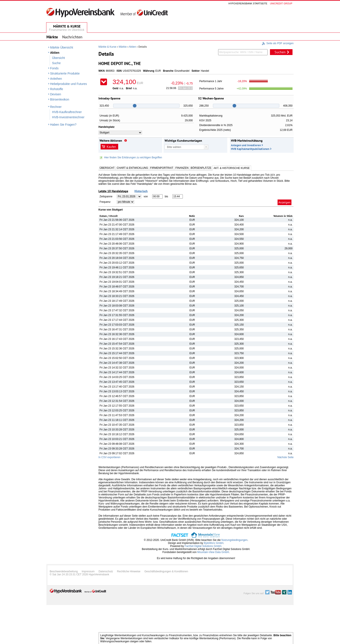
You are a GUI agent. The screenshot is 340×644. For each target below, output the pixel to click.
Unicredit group (281, 3)
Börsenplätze (201, 168)
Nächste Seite (285, 457)
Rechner (56, 107)
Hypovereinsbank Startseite (248, 3)
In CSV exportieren (109, 457)
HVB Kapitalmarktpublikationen (250, 149)
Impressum (88, 571)
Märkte (123, 47)
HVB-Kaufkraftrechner (67, 112)
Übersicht (58, 58)
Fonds (54, 68)
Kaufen (111, 147)
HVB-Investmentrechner (68, 117)
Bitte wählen (174, 147)
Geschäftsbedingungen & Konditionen (166, 571)
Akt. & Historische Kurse (232, 168)
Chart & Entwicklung (132, 168)
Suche (56, 63)
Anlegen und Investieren (246, 145)
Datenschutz (106, 571)
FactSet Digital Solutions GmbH (203, 546)
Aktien (55, 53)
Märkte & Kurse (107, 47)
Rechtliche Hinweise (129, 571)
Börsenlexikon (60, 99)
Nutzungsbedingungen (234, 540)
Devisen (56, 94)
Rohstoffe (57, 89)
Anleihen (56, 79)
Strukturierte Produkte (65, 73)
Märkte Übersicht (62, 47)
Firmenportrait (162, 168)
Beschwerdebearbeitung (64, 571)
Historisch (141, 191)
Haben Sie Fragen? (63, 125)
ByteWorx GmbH (214, 543)
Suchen (280, 52)
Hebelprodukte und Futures (69, 84)
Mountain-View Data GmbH (213, 552)
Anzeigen (284, 202)
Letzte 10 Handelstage (113, 191)
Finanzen (182, 168)
